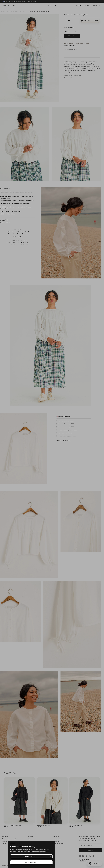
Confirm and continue (31, 862)
